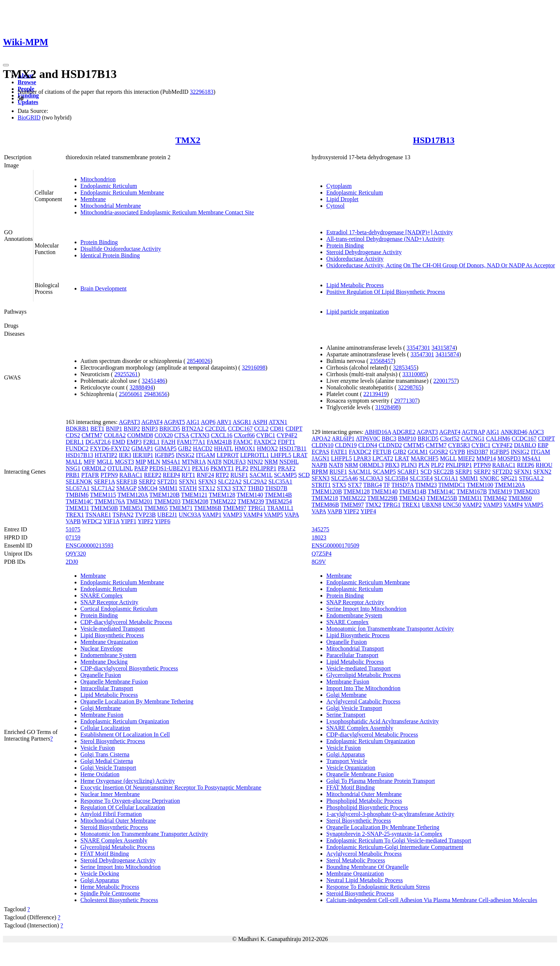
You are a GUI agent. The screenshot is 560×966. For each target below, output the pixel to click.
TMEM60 (520, 498)
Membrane (93, 199)
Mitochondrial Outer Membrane (118, 821)
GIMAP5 (166, 448)
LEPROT (228, 455)
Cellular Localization (105, 728)
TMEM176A (110, 501)
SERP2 (147, 482)
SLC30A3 (371, 478)
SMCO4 (148, 488)
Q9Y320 (76, 554)
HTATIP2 (106, 455)
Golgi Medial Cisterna (107, 761)
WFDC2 (92, 521)
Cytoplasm (339, 186)
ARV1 (224, 422)
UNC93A (190, 515)
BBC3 (389, 439)
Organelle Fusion (101, 675)
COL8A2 (115, 435)
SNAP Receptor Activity (110, 602)
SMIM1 (168, 488)
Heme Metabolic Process (110, 887)
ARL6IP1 (343, 439)
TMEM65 (156, 508)
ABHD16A (378, 432)
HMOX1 (245, 448)
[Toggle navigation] (6, 65)
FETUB (382, 452)
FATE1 (339, 452)
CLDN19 (346, 445)
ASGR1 (242, 422)
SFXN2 (543, 472)
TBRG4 (373, 485)
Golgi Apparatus (100, 880)
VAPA (292, 515)
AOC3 (536, 432)
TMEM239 (251, 501)
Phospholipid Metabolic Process (364, 801)
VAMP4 (253, 515)
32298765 (410, 387)
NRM (271, 462)
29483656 (156, 394)
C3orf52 (450, 439)
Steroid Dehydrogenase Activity (364, 252)
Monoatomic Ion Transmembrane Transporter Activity (144, 834)
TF (387, 485)
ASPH (260, 422)
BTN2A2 (193, 429)
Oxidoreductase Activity (355, 259)
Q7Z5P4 (322, 554)
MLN (154, 462)
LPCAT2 (383, 458)
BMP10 (407, 439)
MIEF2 (466, 458)
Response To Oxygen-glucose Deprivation (130, 801)
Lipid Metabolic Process (355, 285)
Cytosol (335, 206)
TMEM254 (279, 501)
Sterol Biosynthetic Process (113, 741)
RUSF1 (239, 475)
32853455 (405, 368)
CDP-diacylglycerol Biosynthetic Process (129, 668)
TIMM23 (426, 485)
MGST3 (124, 462)
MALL (74, 462)
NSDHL (289, 462)
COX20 (164, 435)
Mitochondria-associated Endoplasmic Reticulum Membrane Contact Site (167, 212)
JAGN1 (321, 458)
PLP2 (242, 468)
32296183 (202, 92)
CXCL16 (222, 435)
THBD (256, 488)
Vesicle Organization (351, 768)
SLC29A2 (255, 482)
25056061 (131, 394)
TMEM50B (104, 508)
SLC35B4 (396, 478)
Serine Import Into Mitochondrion (121, 867)
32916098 (254, 368)
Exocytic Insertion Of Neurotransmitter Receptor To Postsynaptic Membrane (171, 787)
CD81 (277, 429)
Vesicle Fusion (98, 748)
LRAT (300, 455)
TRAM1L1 (280, 508)
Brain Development (104, 288)
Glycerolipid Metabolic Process (118, 847)
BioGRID (29, 117)
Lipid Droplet (342, 199)
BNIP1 (114, 429)
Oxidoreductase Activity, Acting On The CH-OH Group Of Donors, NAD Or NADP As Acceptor (441, 265)
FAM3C (243, 442)
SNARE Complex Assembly (114, 840)
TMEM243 (412, 498)
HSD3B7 (478, 452)
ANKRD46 (514, 432)
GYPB (457, 452)
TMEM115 (103, 495)
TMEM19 (500, 491)
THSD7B (276, 488)
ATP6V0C (368, 439)
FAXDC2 (265, 442)
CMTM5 (414, 445)
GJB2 (185, 448)
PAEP (141, 468)
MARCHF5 (425, 458)
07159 (73, 537)
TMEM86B (208, 508)
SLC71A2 (103, 488)
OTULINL (120, 468)
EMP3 (134, 442)
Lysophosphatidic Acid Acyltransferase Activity (383, 721)
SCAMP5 (285, 475)
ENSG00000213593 (90, 546)
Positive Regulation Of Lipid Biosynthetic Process (386, 292)
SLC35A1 (280, 482)
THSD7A (402, 485)
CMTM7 (92, 435)
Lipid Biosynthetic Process (112, 635)
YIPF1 (129, 521)
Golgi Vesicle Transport (108, 768)
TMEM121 (194, 495)
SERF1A (105, 482)
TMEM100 (480, 485)
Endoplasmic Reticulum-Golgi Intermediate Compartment (395, 847)
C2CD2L (216, 429)
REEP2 (153, 475)
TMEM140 (250, 495)
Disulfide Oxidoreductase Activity (121, 249)
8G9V (319, 562)
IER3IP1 (143, 455)
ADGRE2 (404, 432)
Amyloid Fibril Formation (111, 814)
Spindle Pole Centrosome (110, 893)
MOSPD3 (509, 458)
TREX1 (75, 515)
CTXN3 (200, 435)
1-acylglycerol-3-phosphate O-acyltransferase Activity (390, 814)
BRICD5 (170, 429)
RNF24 (205, 475)
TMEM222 (223, 501)
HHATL (223, 448)
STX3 (224, 488)
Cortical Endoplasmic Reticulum (119, 609)
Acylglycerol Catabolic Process (363, 701)
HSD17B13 (434, 140)
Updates (28, 102)
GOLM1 (418, 452)
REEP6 (526, 465)
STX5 (339, 485)
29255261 (126, 374)
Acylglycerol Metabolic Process (364, 854)
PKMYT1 (222, 468)
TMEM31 (78, 508)
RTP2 (222, 475)
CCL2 (261, 429)
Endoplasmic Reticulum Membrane (122, 193)
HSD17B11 (293, 448)
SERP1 (464, 472)
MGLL (105, 462)
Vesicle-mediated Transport (113, 629)
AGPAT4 (152, 422)
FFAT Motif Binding (105, 854)
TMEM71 (181, 508)
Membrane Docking (104, 662)
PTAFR (90, 475)
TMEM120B (164, 495)
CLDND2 (390, 445)
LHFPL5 (281, 455)
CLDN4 (368, 445)
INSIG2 (185, 455)
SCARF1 (408, 472)
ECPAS (320, 452)
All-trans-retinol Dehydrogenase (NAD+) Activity (385, 239)
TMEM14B (278, 495)
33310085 (414, 374)
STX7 (239, 488)
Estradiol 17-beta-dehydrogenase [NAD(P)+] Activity (390, 232)
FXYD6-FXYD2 (110, 448)
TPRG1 (257, 508)
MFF (89, 462)
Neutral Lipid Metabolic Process (365, 880)
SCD (304, 475)
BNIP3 (150, 429)
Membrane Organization (109, 642)
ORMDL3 (371, 465)
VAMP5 (273, 515)
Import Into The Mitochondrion (363, 688)
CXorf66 (245, 435)
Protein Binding (99, 242)
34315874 (443, 348)
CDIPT (294, 429)
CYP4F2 (287, 435)
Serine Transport (346, 715)
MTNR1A (194, 462)
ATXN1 (278, 422)
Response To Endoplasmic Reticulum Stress (378, 887)
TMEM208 (195, 501)
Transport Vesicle (347, 761)
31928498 (387, 407)
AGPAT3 (129, 422)
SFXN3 (207, 482)
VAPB (73, 521)
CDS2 (73, 435)
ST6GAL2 (531, 478)
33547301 (418, 348)
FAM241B (219, 442)
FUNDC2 (77, 448)
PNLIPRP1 (263, 468)
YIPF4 (368, 511)
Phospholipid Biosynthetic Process (367, 807)
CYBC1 (266, 435)
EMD (119, 442)
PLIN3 (409, 465)
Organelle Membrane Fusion (114, 682)
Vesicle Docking (100, 874)
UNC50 (452, 505)
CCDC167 (240, 429)
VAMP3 (232, 515)
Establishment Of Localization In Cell (125, 735)
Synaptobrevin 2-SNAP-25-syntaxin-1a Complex (384, 834)
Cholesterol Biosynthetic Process (119, 900)
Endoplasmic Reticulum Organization (125, 721)
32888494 (141, 387)
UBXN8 (432, 505)
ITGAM (205, 455)
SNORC (489, 478)
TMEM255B (442, 498)
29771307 (406, 401)
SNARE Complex (102, 596)
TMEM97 (234, 508)
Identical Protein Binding (110, 255)
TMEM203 (167, 501)
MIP (141, 462)
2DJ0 (72, 562)
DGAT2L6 (98, 442)
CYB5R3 (459, 445)
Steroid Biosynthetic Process (114, 827)
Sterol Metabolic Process (356, 860)
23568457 (382, 361)
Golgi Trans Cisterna (105, 754)
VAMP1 (212, 515)
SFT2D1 (167, 482)
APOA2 (321, 439)
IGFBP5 (164, 455)
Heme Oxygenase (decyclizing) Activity (128, 781)
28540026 (198, 361)
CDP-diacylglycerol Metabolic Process (126, 622)
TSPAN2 (123, 515)
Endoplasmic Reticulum (109, 186)
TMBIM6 (77, 495)
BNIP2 (132, 429)
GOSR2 (439, 452)
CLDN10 (323, 445)
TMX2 (188, 140)
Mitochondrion (98, 179)
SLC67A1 (78, 488)
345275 (320, 529)
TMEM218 (325, 498)
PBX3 (392, 465)
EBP (543, 445)
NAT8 (214, 462)
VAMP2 (472, 505)
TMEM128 (222, 495)
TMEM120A (133, 495)
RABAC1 (131, 475)
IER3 (125, 455)
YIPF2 (146, 521)
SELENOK (79, 482)
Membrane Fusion (102, 715)
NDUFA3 (234, 462)
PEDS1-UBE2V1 (170, 468)
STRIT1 (321, 485)
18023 (319, 537)
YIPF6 (163, 521)
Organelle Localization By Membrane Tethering (137, 701)
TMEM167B (472, 491)
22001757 (445, 381)
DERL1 (75, 442)
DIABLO (525, 445)
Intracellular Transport (107, 688)
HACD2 (203, 448)
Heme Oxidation (100, 774)
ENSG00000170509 (335, 546)
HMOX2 (267, 448)
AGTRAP (473, 432)
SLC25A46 (344, 478)
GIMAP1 (142, 448)
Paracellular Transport (352, 655)
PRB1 (73, 475)
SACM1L (261, 475)
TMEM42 (495, 498)
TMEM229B (382, 498)
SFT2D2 (502, 472)
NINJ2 (255, 462)
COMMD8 (140, 435)
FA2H (168, 442)
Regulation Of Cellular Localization (123, 807)
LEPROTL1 (255, 455)
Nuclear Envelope (102, 648)
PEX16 (200, 468)
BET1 (97, 429)
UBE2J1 (167, 515)
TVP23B (145, 515)
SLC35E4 (421, 478)
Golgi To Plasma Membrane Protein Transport (381, 781)
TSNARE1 (98, 515)
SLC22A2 (230, 482)
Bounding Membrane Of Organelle (367, 867)
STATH (188, 488)
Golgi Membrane (101, 708)
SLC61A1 (446, 478)
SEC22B (444, 472)
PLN (424, 465)
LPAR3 (362, 458)
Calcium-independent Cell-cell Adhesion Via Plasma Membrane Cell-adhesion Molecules (432, 900)
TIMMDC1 (452, 485)
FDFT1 (286, 442)
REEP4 (171, 475)
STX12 (207, 488)
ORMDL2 (94, 468)
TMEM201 (140, 501)
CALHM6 (498, 439)
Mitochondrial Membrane (111, 206)
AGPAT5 (175, 422)
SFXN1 (188, 482)
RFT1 (188, 475)
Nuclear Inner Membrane (110, 794)
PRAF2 (287, 468)
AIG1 (193, 422)
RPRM (320, 472)
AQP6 (208, 422)
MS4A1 (171, 462)
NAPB (320, 465)
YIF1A (111, 521)
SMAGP (127, 488)
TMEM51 (131, 508)
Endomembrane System (108, 655)
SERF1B (127, 482)
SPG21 (509, 478)
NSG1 (73, 468)
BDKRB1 (77, 429)
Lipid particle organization (358, 312)
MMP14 (486, 458)
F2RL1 (151, 442)
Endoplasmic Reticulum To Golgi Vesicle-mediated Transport (399, 840)
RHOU (544, 465)
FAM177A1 (191, 442)
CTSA (182, 435)
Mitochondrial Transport (355, 648)
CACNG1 (473, 439)
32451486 (154, 381)
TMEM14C (80, 501)
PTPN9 (109, 475)
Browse (27, 82)
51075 (73, 529)
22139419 (375, 394)
